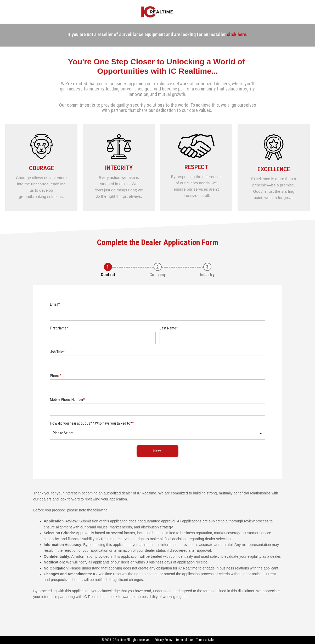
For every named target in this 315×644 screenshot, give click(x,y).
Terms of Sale (205, 640)
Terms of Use (184, 640)
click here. (237, 34)
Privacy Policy (163, 640)
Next (157, 451)
